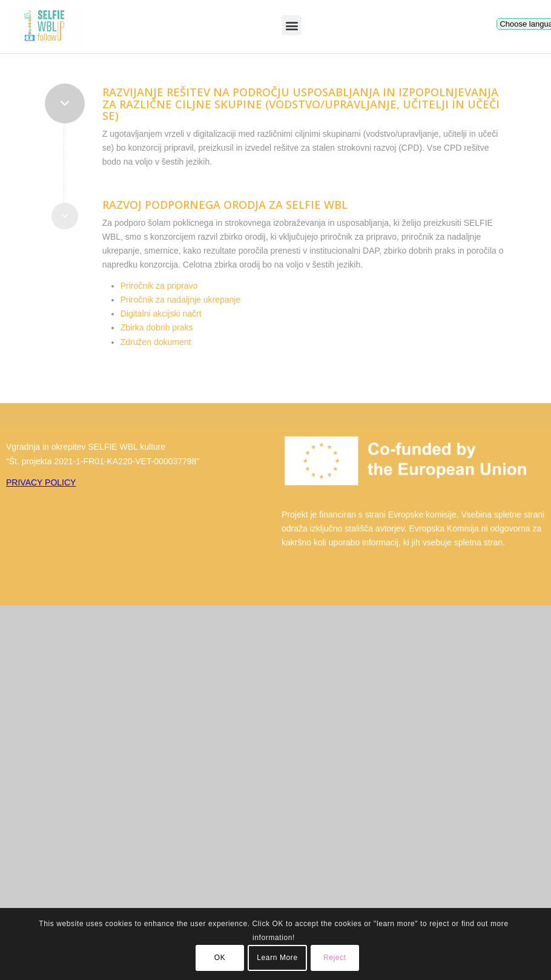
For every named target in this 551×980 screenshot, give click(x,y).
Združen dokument (156, 342)
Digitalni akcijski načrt (161, 314)
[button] (292, 25)
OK (220, 958)
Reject (335, 958)
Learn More (277, 958)
